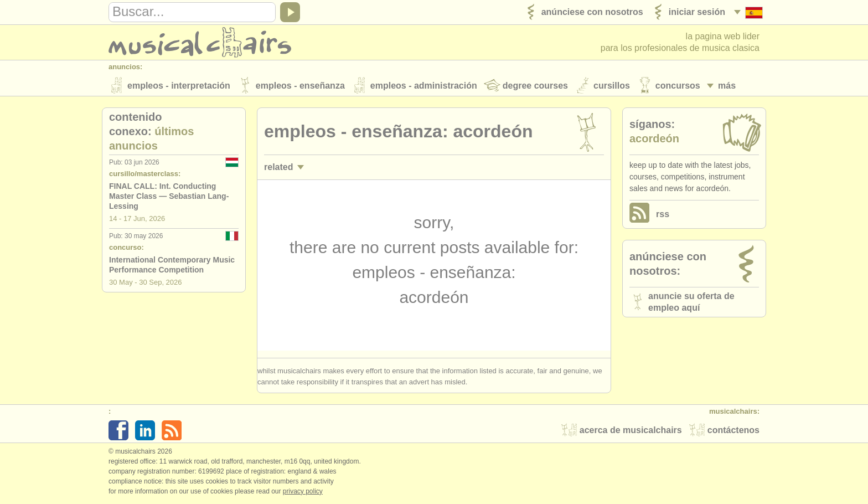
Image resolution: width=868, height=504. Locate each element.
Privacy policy (303, 492)
